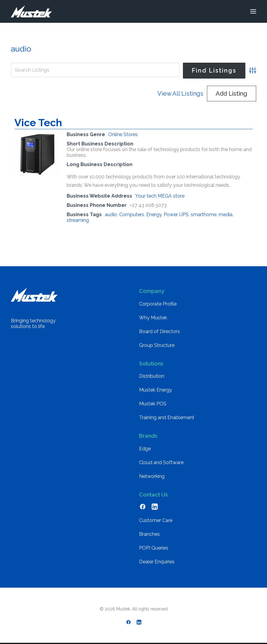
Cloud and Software (161, 462)
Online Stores (123, 134)
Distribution (152, 376)
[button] (253, 11)
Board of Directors (159, 331)
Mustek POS (153, 404)
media (226, 215)
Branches (149, 534)
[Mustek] (31, 11)
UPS (184, 215)
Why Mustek (153, 318)
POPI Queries (154, 548)
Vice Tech (38, 123)
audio (111, 215)
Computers (132, 215)
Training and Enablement (167, 417)
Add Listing (231, 94)
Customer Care (156, 520)
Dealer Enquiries (157, 562)
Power (170, 215)
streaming (78, 220)
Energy (154, 215)
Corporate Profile (158, 304)
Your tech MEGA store (160, 196)
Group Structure (157, 345)
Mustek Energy (156, 390)
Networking (152, 476)
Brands (148, 436)
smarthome (204, 215)
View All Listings (180, 94)
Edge (145, 449)
